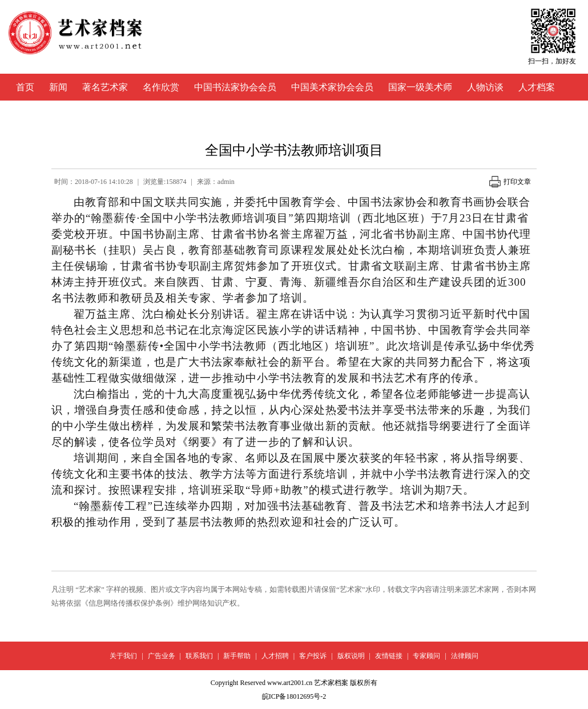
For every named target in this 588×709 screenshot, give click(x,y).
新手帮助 (237, 656)
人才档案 (537, 87)
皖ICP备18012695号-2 (294, 696)
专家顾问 (426, 656)
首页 (25, 87)
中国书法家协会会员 (235, 87)
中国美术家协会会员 (332, 87)
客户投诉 (313, 656)
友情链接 (389, 656)
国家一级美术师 (420, 87)
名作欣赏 (161, 87)
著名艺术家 (105, 87)
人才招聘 (275, 656)
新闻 (58, 87)
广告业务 (162, 656)
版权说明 (351, 656)
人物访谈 (485, 87)
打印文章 (510, 182)
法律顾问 (465, 656)
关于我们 (123, 656)
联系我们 (199, 656)
